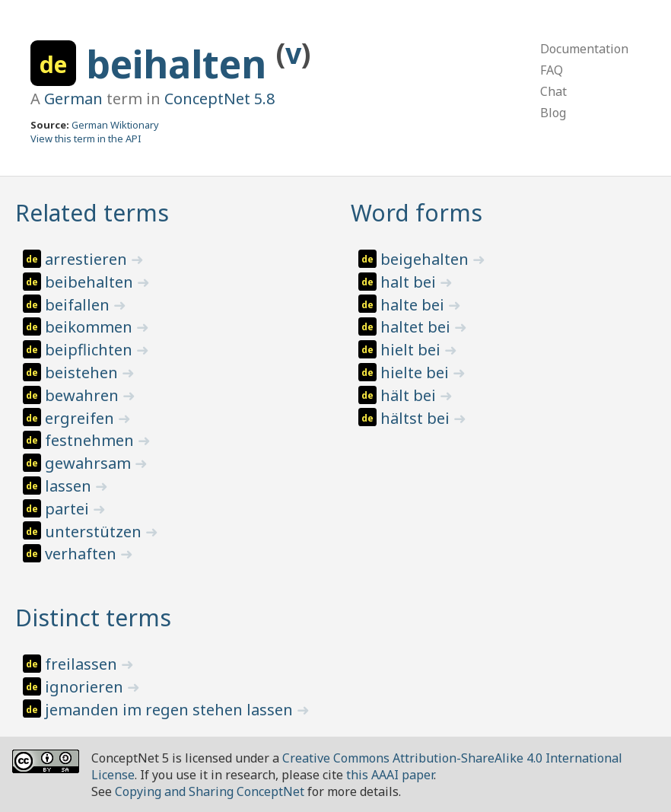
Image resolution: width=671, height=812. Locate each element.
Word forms (417, 213)
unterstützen (95, 532)
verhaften (83, 554)
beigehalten (426, 259)
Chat (553, 91)
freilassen (83, 664)
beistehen (83, 373)
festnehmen (91, 440)
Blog (553, 113)
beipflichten (91, 350)
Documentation (584, 49)
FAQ (552, 70)
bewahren (84, 395)
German (73, 99)
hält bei (410, 395)
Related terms (92, 213)
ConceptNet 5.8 (219, 99)
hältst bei (417, 418)
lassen (70, 486)
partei (69, 509)
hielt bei (412, 350)
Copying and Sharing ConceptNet (210, 791)
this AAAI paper (390, 775)
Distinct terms (93, 618)
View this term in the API (86, 139)
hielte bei (417, 373)
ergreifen (81, 418)
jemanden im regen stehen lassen (171, 710)
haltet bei (417, 327)
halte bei (414, 305)
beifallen (79, 305)
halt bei (410, 282)
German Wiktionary (115, 125)
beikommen (91, 327)
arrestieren (88, 259)
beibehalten (91, 282)
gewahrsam (90, 463)
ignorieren (86, 687)
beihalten (181, 64)
